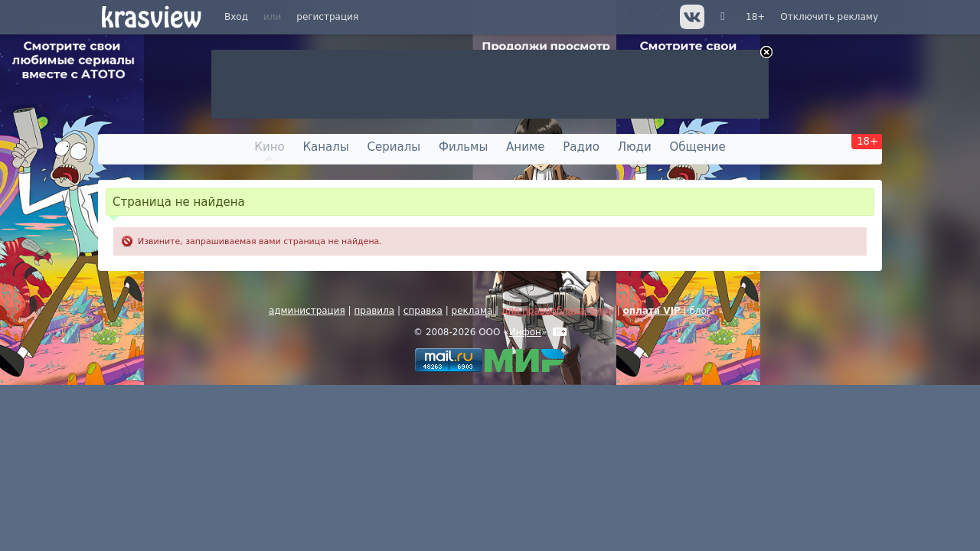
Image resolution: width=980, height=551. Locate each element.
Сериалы (394, 147)
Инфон (525, 332)
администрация (307, 311)
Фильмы (463, 147)
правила (374, 311)
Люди (635, 147)
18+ (755, 17)
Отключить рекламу (829, 17)
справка (423, 311)
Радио (581, 147)
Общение (698, 147)
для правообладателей (558, 311)
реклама (472, 311)
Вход (236, 17)
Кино (269, 147)
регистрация (327, 17)
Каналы (325, 147)
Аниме (525, 147)
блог (700, 311)
